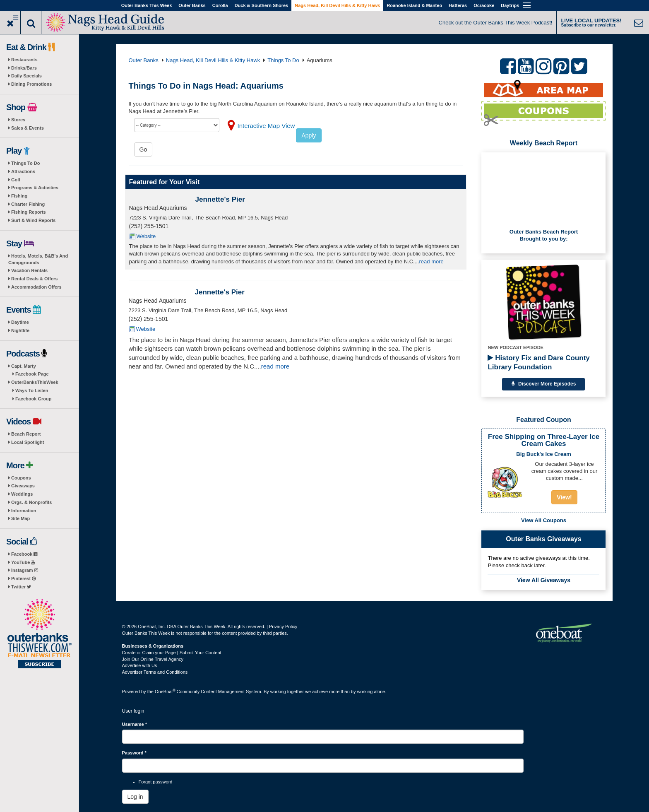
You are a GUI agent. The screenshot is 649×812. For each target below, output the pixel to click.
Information (24, 511)
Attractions (23, 171)
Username (135, 724)
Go (143, 149)
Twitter (21, 587)
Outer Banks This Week (147, 5)
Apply (309, 135)
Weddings (22, 494)
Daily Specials (26, 76)
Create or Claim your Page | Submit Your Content (172, 653)
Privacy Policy (283, 626)
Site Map (20, 518)
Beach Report (26, 434)
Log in (135, 797)
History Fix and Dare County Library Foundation (538, 363)
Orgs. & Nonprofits (31, 502)
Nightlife (20, 330)
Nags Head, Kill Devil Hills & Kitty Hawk (337, 5)
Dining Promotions (31, 84)
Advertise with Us (140, 665)
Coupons (21, 478)
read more (431, 261)
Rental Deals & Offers (34, 279)
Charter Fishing (28, 204)
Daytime (20, 322)
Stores (18, 120)
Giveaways (23, 486)
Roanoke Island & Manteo (414, 5)
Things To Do (25, 163)
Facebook (24, 554)
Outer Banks (192, 5)
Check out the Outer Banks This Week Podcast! (496, 23)
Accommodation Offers (36, 287)
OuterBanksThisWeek (35, 382)
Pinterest (23, 578)
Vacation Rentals (29, 270)
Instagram (25, 570)
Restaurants (24, 60)
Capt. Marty (24, 366)
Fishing (19, 196)
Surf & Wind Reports (33, 220)
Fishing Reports (29, 212)
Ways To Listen (32, 390)
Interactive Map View (266, 126)
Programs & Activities (35, 188)
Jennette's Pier (220, 199)
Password (134, 753)
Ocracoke (484, 5)
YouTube (23, 562)
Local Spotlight (28, 442)
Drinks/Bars (24, 68)
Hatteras (458, 5)
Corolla (220, 5)
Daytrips (510, 5)
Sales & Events (28, 128)
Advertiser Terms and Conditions (155, 672)
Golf (16, 180)
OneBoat (165, 692)
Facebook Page (32, 374)
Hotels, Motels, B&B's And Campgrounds (38, 259)
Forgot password (156, 782)
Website (146, 236)
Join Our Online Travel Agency (153, 659)
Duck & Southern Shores (262, 5)
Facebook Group (33, 399)
